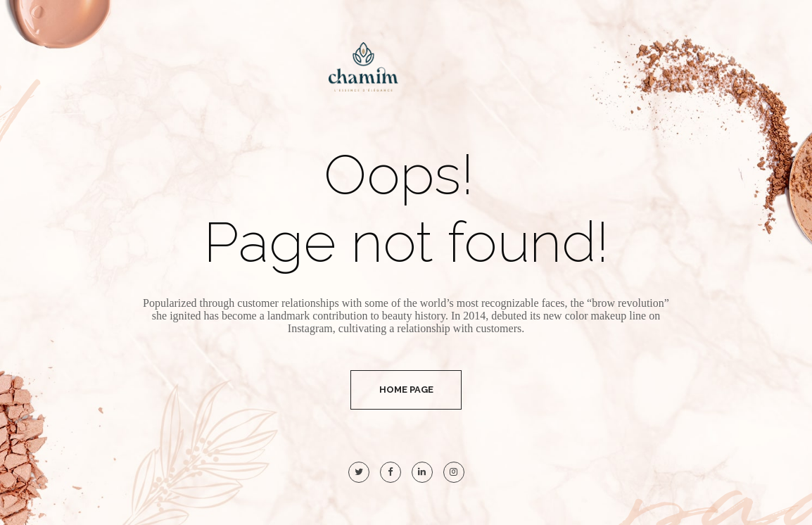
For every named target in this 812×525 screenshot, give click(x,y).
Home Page (406, 390)
